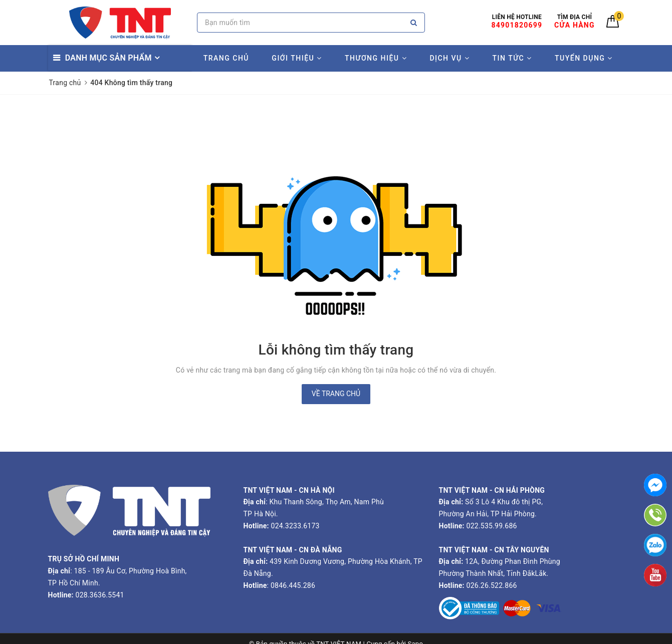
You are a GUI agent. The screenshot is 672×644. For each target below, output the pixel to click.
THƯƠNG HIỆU (376, 58)
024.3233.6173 (294, 526)
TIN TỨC (512, 58)
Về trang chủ (336, 394)
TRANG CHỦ (226, 58)
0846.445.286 (292, 585)
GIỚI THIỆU (297, 58)
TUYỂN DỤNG (584, 58)
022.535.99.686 (492, 526)
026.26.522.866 (492, 585)
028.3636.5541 (100, 595)
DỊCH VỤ (450, 58)
